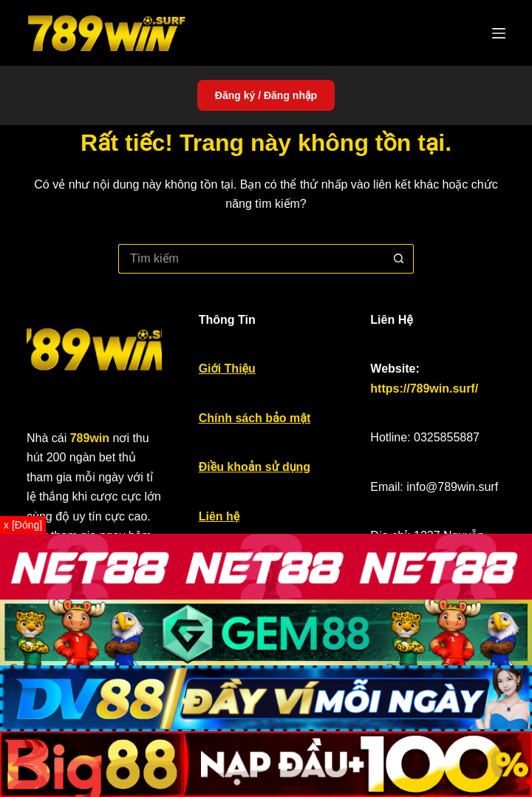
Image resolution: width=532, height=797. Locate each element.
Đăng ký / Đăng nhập (266, 95)
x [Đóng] (23, 525)
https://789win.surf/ (424, 389)
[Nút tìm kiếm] (399, 259)
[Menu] (499, 33)
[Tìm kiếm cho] (251, 259)
